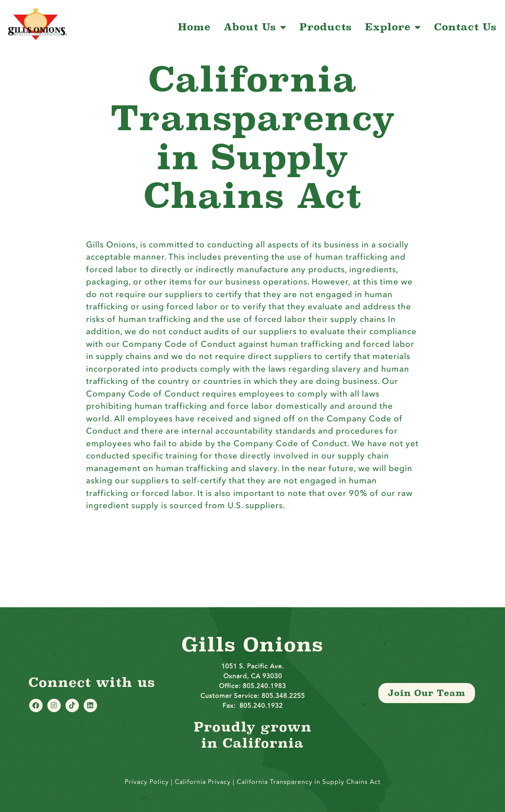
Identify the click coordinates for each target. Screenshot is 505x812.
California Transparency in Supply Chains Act (309, 782)
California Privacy (204, 782)
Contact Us (465, 27)
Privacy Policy (147, 782)
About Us (255, 27)
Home (194, 27)
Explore (393, 27)
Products (326, 27)
